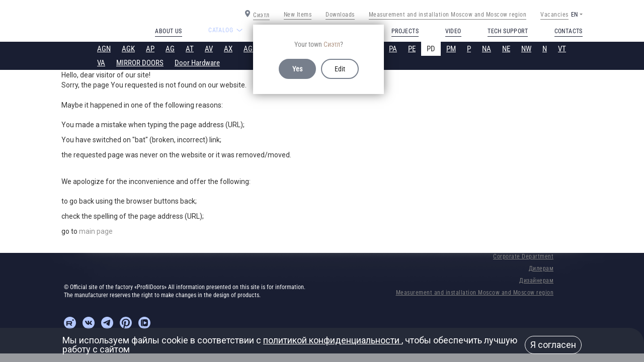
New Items (298, 15)
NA (487, 49)
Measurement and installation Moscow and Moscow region (448, 15)
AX (228, 49)
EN (574, 15)
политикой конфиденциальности (332, 340)
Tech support (508, 31)
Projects (405, 31)
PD (431, 49)
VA (101, 63)
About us (168, 31)
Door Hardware (197, 63)
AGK (128, 49)
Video (453, 31)
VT (562, 49)
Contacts (569, 31)
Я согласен (553, 345)
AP (150, 49)
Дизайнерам (536, 281)
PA (393, 49)
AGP (250, 49)
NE (506, 49)
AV (209, 49)
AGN (104, 49)
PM (451, 49)
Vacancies (554, 15)
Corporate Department (523, 256)
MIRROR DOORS (140, 63)
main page (96, 231)
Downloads (340, 15)
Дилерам (541, 268)
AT (190, 49)
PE (412, 49)
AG (170, 49)
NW (526, 49)
